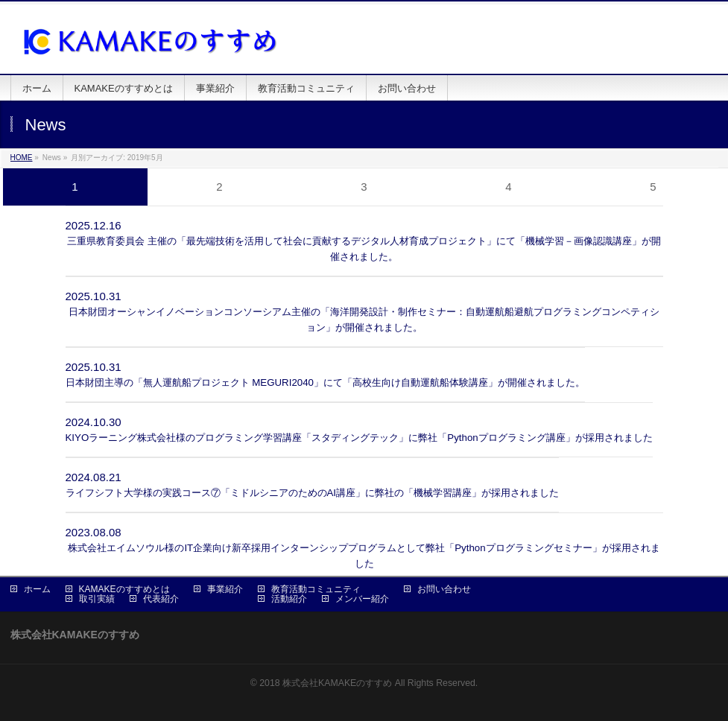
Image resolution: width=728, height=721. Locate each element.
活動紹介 (289, 599)
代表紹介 (161, 599)
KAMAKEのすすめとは (124, 589)
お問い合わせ (444, 589)
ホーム (37, 589)
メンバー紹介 (362, 599)
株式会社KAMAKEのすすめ (337, 683)
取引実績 (97, 599)
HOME (22, 158)
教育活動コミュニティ (316, 589)
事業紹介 (225, 589)
